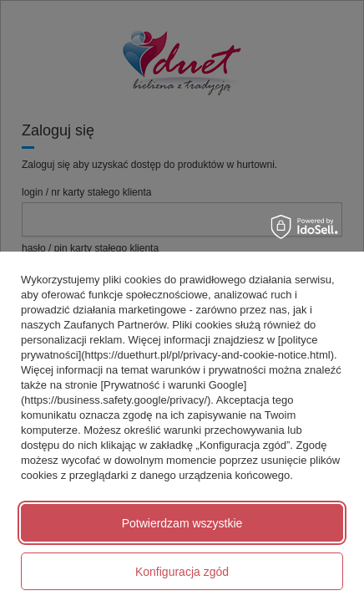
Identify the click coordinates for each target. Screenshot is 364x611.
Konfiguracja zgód (182, 572)
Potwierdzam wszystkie (182, 523)
